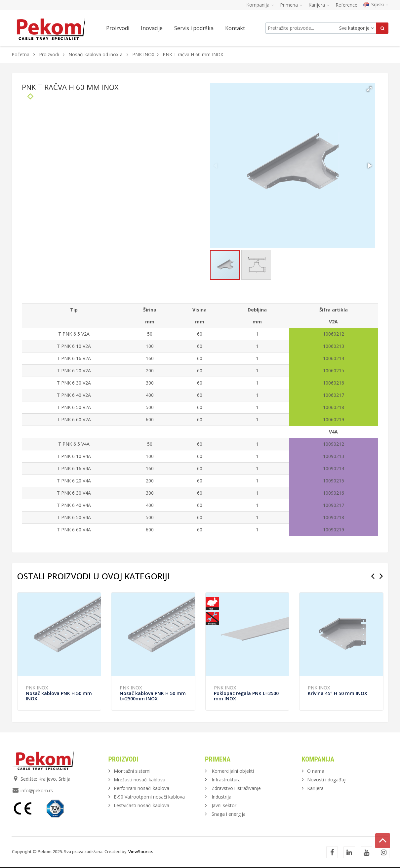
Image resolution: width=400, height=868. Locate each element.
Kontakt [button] (235, 28)
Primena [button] (291, 5)
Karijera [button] (319, 5)
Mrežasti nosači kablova (140, 780)
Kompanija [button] (260, 5)
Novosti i (327, 780)
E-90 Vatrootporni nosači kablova (149, 797)
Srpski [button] (376, 4)
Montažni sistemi (132, 771)
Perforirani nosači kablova (141, 788)
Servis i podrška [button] (194, 28)
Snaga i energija (229, 814)
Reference (346, 5)
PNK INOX (143, 54)
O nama (316, 771)
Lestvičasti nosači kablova (141, 805)
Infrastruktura (226, 780)
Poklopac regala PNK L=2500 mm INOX (246, 696)
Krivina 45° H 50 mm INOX (338, 693)
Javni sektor (224, 805)
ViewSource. (141, 851)
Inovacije (152, 28)
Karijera (315, 788)
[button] (369, 89)
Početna (20, 54)
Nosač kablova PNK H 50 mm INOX (59, 696)
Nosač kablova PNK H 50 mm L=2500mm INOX (153, 696)
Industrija (221, 797)
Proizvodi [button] (118, 28)
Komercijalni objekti (233, 771)
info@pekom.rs (37, 790)
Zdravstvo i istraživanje (236, 788)
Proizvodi (50, 54)
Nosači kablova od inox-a (96, 54)
